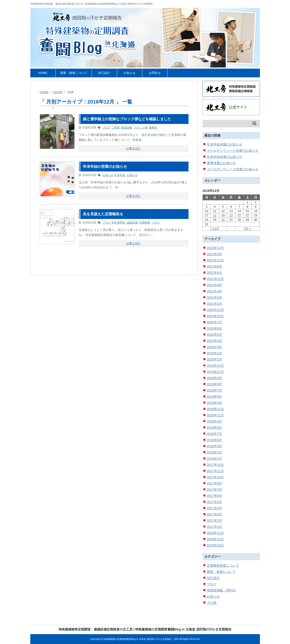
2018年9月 (215, 421)
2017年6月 (215, 496)
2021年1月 (215, 304)
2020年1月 (215, 359)
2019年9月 (215, 378)
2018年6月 (215, 440)
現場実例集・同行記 (221, 590)
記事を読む (134, 148)
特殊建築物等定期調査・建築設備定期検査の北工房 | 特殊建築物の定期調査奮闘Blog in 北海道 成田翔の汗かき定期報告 (92, 4)
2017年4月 (215, 508)
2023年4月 (215, 254)
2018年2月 (215, 452)
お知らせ (130, 73)
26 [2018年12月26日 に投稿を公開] (223, 220)
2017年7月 (215, 490)
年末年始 (120, 175)
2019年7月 (215, 390)
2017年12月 (215, 465)
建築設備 (132, 223)
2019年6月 (215, 397)
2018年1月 (215, 459)
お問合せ (155, 73)
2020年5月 (215, 335)
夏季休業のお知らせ (221, 163)
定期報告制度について (223, 566)
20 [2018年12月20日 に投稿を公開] (231, 215)
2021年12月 (215, 279)
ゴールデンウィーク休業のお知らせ (233, 151)
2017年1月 (215, 527)
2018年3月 (215, 446)
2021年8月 (215, 285)
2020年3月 (215, 347)
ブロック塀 (141, 128)
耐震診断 (127, 128)
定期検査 (145, 223)
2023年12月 (215, 248)
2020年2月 (215, 353)
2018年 (58, 92)
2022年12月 (215, 260)
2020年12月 (215, 310)
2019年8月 (215, 384)
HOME (43, 73)
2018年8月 (215, 428)
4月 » (247, 228)
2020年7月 (215, 322)
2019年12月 (215, 366)
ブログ (107, 128)
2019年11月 (215, 372)
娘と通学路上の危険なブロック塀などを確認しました (127, 119)
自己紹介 (104, 73)
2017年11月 (215, 471)
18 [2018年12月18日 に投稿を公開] (215, 215)
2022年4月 (215, 273)
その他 (212, 603)
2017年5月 (215, 502)
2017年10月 (215, 477)
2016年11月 (215, 539)
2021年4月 (215, 291)
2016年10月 (215, 545)
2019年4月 (215, 403)
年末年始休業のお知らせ (225, 144)
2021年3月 (215, 297)
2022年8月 (215, 266)
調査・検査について (74, 73)
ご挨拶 (115, 128)
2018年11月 (215, 415)
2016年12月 (215, 533)
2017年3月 (215, 514)
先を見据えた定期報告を (103, 214)
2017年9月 (215, 483)
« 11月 (215, 228)
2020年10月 (215, 316)
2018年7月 (215, 434)
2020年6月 (215, 328)
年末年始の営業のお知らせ (105, 167)
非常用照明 (118, 223)
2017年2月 (215, 521)
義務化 (153, 128)
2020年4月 (215, 341)
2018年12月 (215, 409)
